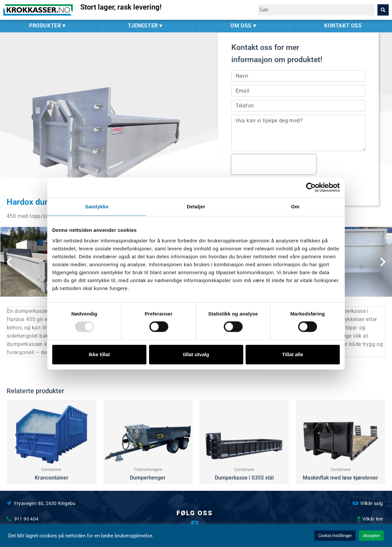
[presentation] (274, 164)
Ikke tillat (99, 354)
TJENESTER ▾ (147, 26)
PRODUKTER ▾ (49, 26)
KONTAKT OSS (343, 26)
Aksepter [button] (371, 536)
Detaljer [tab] (196, 207)
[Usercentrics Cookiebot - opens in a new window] (311, 188)
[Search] (383, 10)
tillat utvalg (196, 354)
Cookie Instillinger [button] (335, 536)
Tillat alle (293, 354)
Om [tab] (295, 207)
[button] (9, 262)
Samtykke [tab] (97, 207)
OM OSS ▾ (245, 26)
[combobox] (316, 10)
